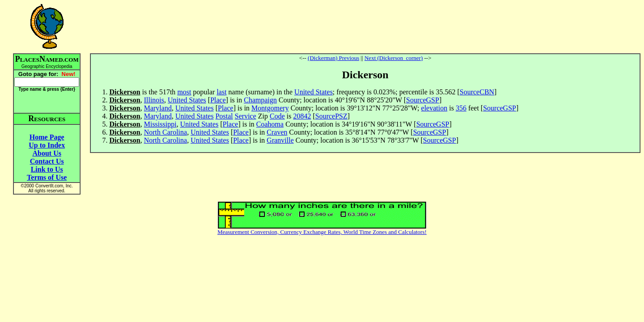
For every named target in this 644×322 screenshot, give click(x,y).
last (221, 92)
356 (461, 108)
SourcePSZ (331, 116)
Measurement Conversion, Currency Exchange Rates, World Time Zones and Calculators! (322, 232)
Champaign (260, 100)
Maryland (158, 108)
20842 (302, 116)
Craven (277, 132)
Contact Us (47, 161)
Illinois (154, 100)
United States (314, 92)
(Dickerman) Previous (333, 58)
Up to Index (47, 145)
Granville (280, 140)
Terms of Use (47, 177)
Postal (224, 116)
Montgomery (270, 108)
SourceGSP (423, 100)
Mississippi (160, 124)
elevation (434, 108)
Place (218, 100)
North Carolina (165, 132)
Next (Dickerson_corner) (394, 58)
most (184, 92)
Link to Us (47, 169)
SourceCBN (477, 92)
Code (277, 116)
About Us (47, 153)
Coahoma (270, 124)
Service (246, 116)
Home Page (47, 137)
